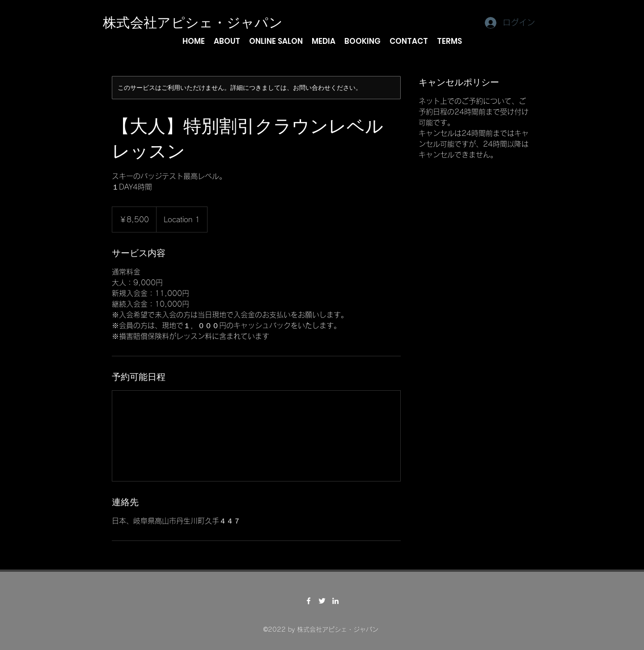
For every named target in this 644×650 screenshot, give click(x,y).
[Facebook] (309, 601)
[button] (227, 41)
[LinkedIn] (335, 601)
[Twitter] (322, 601)
